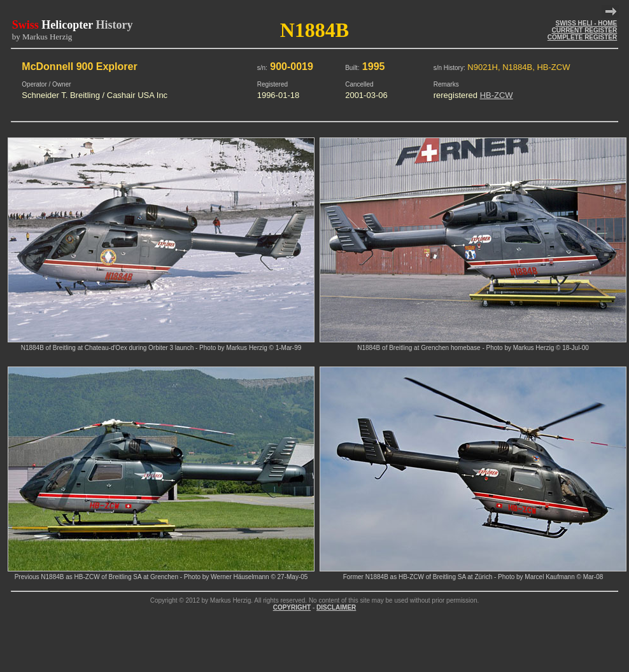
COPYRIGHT (292, 607)
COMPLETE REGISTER (582, 37)
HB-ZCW (497, 95)
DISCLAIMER (336, 607)
